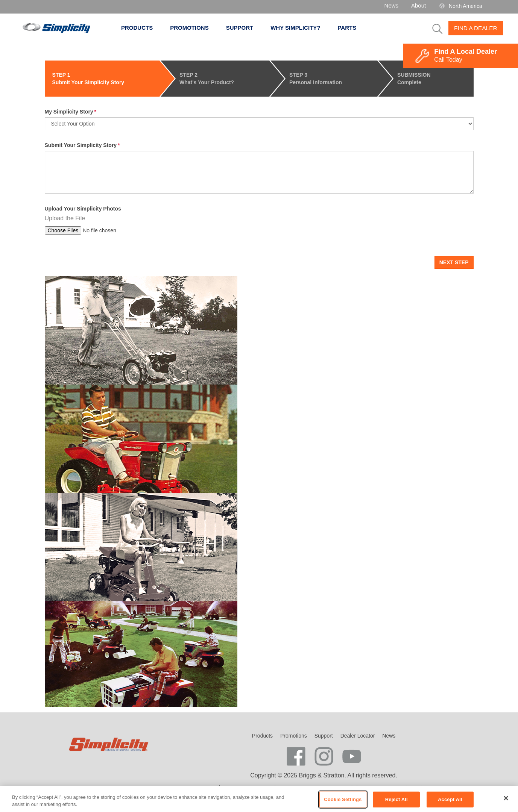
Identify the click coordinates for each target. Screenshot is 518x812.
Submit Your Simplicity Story (81, 145)
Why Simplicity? (299, 28)
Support (244, 28)
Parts (347, 28)
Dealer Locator (358, 736)
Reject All (396, 799)
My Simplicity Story (69, 112)
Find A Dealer (476, 28)
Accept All (450, 799)
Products (141, 28)
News (392, 5)
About (419, 5)
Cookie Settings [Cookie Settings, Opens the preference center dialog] (343, 799)
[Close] (506, 798)
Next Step (454, 262)
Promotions (194, 28)
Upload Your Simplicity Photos (83, 209)
